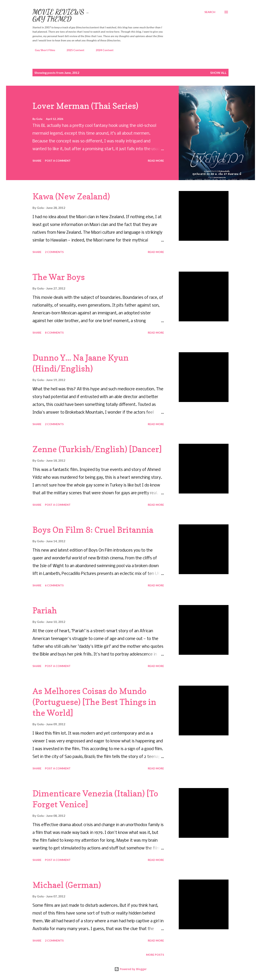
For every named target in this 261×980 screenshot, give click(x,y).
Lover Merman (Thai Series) (85, 106)
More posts (155, 955)
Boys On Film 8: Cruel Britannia (93, 530)
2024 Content (102, 50)
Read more (156, 161)
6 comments (54, 585)
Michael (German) (67, 885)
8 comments (54, 333)
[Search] (210, 12)
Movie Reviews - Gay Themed (61, 15)
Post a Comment (58, 161)
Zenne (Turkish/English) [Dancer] (97, 449)
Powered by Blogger (130, 969)
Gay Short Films (43, 50)
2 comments (54, 252)
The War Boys (59, 277)
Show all (218, 73)
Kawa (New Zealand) (71, 196)
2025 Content (73, 50)
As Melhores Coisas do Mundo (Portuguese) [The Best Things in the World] (94, 702)
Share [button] (37, 161)
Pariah (45, 610)
